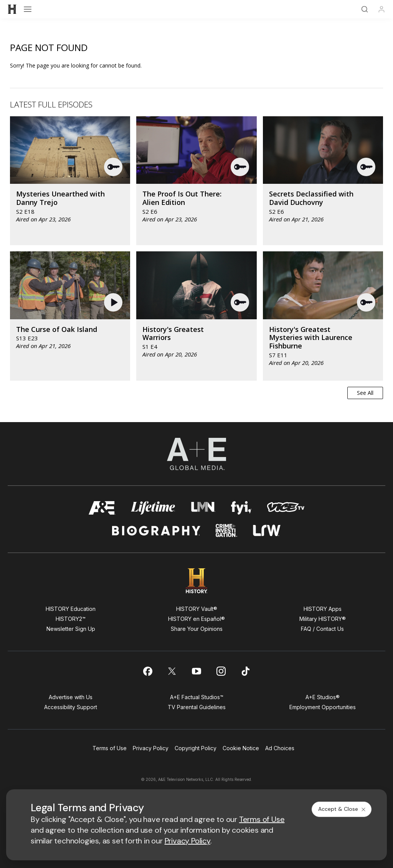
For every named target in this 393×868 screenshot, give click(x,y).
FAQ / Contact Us (322, 629)
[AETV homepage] (102, 508)
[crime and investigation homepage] (226, 531)
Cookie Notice (241, 748)
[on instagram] (221, 671)
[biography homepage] (156, 531)
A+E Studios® (323, 697)
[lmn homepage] (203, 508)
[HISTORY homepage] (197, 581)
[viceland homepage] (286, 508)
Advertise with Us (71, 697)
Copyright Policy (196, 748)
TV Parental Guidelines (197, 707)
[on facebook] (147, 671)
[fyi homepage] (241, 508)
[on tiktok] (246, 671)
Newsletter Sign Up (71, 629)
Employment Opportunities (323, 707)
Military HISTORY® (323, 619)
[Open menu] (28, 9)
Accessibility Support (71, 707)
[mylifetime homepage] (153, 508)
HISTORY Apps (323, 609)
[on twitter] (172, 671)
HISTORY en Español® (196, 619)
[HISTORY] (12, 9)
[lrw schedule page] (267, 531)
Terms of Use (110, 748)
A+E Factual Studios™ (197, 697)
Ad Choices (280, 748)
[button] (114, 167)
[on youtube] (196, 671)
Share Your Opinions (197, 629)
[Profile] (381, 9)
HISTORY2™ (71, 619)
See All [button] (365, 393)
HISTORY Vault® (197, 609)
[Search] (365, 9)
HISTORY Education (71, 609)
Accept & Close (342, 809)
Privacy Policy (151, 748)
